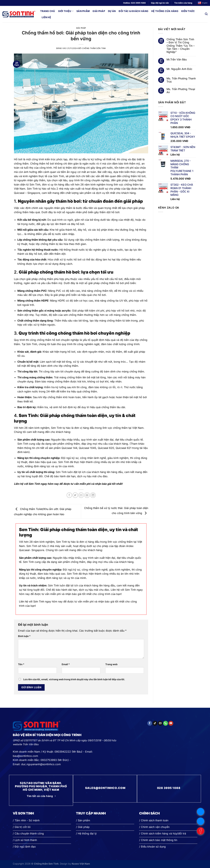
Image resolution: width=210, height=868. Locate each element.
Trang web (111, 664)
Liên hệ (46, 17)
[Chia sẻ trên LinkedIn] (93, 495)
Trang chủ (48, 11)
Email (66, 664)
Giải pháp (99, 11)
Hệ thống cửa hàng (165, 11)
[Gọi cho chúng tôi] (165, 723)
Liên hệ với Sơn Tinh (32, 601)
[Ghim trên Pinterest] (87, 495)
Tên (21, 664)
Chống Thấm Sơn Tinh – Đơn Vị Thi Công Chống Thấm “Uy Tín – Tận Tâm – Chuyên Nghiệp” (181, 46)
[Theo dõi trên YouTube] (171, 723)
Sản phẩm (83, 11)
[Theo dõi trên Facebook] (150, 723)
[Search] (206, 14)
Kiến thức (188, 11)
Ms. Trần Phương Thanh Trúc (181, 80)
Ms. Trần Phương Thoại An (181, 91)
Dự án (112, 11)
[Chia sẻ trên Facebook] (69, 495)
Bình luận (24, 636)
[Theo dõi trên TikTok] (155, 723)
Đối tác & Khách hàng (133, 11)
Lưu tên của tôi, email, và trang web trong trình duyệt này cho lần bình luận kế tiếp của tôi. (74, 679)
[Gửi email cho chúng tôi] (160, 723)
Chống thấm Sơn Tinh (94, 48)
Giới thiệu (66, 11)
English (203, 3)
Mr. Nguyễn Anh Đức (179, 69)
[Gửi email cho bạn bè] (81, 495)
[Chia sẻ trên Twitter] (75, 495)
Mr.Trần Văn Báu (177, 60)
